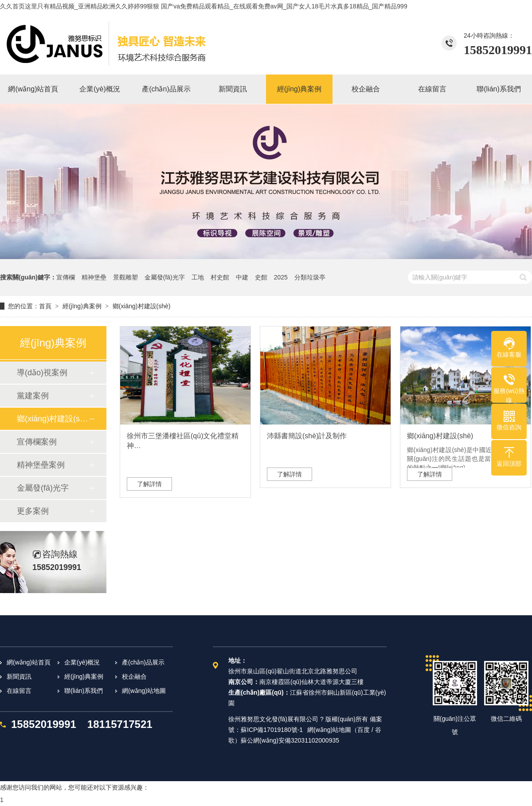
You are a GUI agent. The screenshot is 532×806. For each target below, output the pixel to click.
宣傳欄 (66, 277)
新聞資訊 (19, 676)
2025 (281, 277)
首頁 (45, 306)
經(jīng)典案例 (82, 306)
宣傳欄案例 (37, 442)
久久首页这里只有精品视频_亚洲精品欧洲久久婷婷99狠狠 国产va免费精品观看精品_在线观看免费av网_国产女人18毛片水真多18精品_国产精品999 (204, 6)
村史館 (220, 277)
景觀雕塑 (125, 277)
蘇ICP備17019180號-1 (272, 730)
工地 (198, 277)
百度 (364, 730)
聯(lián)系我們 (84, 691)
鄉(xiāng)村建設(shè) (142, 306)
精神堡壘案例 (41, 465)
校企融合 (134, 676)
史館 (261, 277)
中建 (242, 277)
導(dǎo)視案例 (42, 373)
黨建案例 (33, 396)
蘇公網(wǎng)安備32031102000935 (290, 740)
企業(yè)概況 (82, 662)
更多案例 (33, 511)
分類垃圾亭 (310, 277)
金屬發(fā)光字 (165, 277)
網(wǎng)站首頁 (29, 662)
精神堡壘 (94, 277)
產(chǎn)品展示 (143, 662)
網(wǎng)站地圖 (144, 691)
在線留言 (19, 691)
